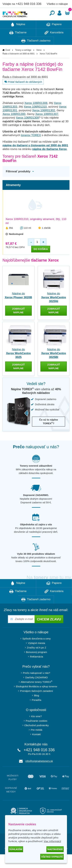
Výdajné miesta (37, 653)
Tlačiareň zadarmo (36, 51)
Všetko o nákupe (57, 4)
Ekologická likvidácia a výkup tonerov (37, 696)
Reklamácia (36, 667)
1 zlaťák (46, 238)
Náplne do (54, 307)
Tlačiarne (18, 43)
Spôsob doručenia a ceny (37, 649)
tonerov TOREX (31, 145)
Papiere (54, 35)
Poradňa (37, 710)
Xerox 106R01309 (27, 128)
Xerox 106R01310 (35, 117)
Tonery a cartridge (23, 60)
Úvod (8, 60)
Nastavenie (55, 849)
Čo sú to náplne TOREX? (49, 431)
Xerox (39, 60)
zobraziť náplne (18, 321)
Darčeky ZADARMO (36, 687)
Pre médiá (36, 740)
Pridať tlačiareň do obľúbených (23, 92)
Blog (36, 705)
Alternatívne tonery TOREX (37, 692)
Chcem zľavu (49, 629)
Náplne (18, 35)
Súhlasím (16, 849)
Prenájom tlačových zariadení (37, 701)
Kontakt (37, 744)
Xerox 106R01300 (14, 124)
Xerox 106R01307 (47, 124)
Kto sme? (37, 726)
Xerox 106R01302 (44, 120)
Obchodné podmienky (37, 735)
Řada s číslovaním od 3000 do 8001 (19, 64)
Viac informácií (52, 841)
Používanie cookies (37, 731)
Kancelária (54, 43)
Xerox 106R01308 (36, 113)
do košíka (41, 259)
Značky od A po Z (37, 658)
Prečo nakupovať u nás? (37, 683)
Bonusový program (37, 662)
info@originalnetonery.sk (39, 771)
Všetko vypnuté (52, 857)
